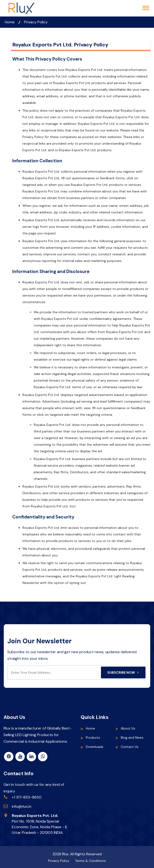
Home (10, 22)
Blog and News (132, 738)
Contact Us (130, 747)
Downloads (95, 747)
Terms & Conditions (90, 861)
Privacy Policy (36, 22)
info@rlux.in (22, 806)
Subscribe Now (123, 672)
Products (93, 738)
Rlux (65, 854)
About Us (128, 728)
